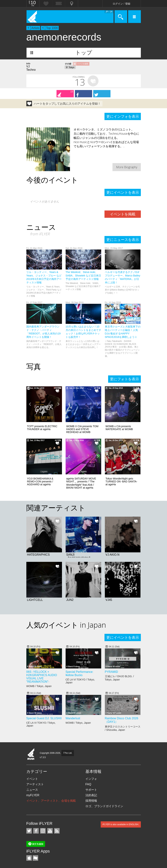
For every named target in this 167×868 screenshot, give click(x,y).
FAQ (88, 784)
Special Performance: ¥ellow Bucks (80, 673)
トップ (84, 53)
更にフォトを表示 (124, 379)
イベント (32, 779)
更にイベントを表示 (123, 192)
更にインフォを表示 (123, 116)
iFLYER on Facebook (36, 831)
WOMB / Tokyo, (39, 686)
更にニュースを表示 (123, 240)
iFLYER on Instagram (43, 831)
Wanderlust (73, 718)
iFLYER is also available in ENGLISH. (121, 824)
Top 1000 (52, 28)
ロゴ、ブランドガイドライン (104, 806)
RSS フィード (57, 831)
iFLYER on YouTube (50, 831)
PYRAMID (111, 672)
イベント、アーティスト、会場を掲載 (51, 801)
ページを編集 (83, 64)
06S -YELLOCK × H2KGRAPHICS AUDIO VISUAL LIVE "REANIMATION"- (42, 677)
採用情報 (91, 801)
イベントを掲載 (123, 214)
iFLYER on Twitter (29, 831)
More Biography (127, 167)
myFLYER (33, 795)
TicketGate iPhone (35, 858)
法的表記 (91, 795)
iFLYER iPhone (29, 858)
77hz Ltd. (68, 753)
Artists (35, 28)
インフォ (91, 779)
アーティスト (35, 784)
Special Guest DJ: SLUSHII (44, 718)
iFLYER (31, 754)
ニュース (32, 790)
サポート (91, 790)
